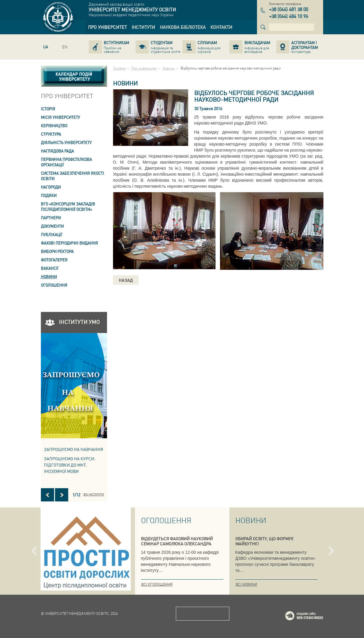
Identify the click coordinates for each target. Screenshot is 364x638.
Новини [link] (49, 277)
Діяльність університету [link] (66, 142)
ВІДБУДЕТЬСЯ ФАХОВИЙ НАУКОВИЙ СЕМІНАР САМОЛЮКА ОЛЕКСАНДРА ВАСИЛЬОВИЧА (177, 544)
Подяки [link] (49, 195)
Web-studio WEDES (312, 617)
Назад (126, 280)
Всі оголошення (157, 584)
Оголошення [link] (54, 285)
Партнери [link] (51, 218)
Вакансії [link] (50, 268)
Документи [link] (52, 226)
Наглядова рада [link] (57, 151)
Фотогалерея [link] (54, 260)
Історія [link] (48, 109)
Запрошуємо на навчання (73, 449)
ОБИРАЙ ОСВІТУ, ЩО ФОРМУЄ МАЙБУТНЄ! (265, 541)
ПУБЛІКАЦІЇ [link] (52, 234)
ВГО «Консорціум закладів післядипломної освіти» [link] (68, 207)
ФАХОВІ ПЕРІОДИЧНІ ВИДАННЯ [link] (69, 243)
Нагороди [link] (51, 187)
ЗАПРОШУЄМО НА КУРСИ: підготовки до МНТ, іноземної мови (70, 465)
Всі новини (246, 584)
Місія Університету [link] (60, 117)
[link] (107, 27)
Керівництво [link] (54, 126)
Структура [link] (51, 134)
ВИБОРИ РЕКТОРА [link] (57, 251)
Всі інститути (94, 494)
